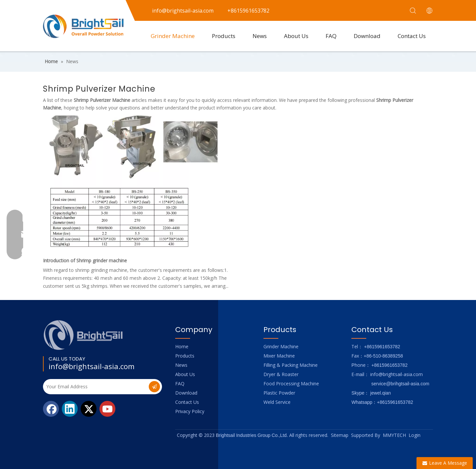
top (462, 441)
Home (182, 346)
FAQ (331, 36)
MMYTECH (394, 435)
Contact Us (412, 36)
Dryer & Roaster (281, 374)
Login (415, 435)
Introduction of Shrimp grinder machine (85, 260)
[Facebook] (51, 409)
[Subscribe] (154, 387)
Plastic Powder (279, 393)
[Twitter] (89, 409)
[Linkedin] (70, 409)
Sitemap (340, 435)
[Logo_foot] (83, 335)
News (260, 36)
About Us (296, 36)
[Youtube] (107, 409)
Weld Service (277, 402)
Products (224, 36)
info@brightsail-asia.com (92, 366)
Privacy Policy (190, 411)
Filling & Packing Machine (291, 365)
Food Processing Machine (291, 384)
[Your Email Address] (95, 387)
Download (367, 36)
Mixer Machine (279, 356)
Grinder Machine (173, 36)
